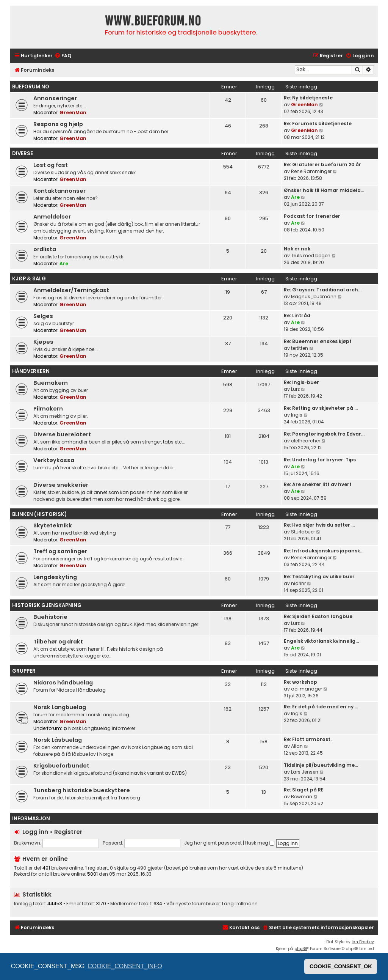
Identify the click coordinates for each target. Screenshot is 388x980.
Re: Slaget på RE (304, 790)
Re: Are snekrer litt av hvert (318, 484)
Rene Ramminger (311, 171)
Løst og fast (51, 165)
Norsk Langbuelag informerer (99, 728)
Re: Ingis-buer (301, 382)
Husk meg (260, 843)
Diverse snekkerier (61, 485)
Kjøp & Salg (29, 279)
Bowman (302, 797)
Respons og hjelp (58, 124)
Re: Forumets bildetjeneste (318, 123)
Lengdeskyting (55, 577)
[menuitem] (63, 56)
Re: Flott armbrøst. (308, 739)
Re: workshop (300, 682)
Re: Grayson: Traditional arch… (323, 290)
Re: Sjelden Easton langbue (318, 616)
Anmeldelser (52, 217)
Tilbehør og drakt (58, 642)
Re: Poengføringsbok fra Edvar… (324, 434)
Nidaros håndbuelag (63, 683)
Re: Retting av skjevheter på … (321, 408)
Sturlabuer (303, 532)
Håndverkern (31, 371)
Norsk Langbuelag (60, 707)
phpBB (301, 949)
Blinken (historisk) (39, 514)
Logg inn (35, 832)
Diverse (23, 153)
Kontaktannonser (59, 191)
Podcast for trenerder (312, 216)
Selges (43, 316)
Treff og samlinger (60, 551)
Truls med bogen (311, 256)
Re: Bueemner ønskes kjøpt (318, 341)
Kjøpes (43, 342)
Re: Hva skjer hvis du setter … (319, 525)
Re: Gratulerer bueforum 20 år (322, 164)
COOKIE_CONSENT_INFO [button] (125, 966)
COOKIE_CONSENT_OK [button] (341, 966)
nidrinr (298, 583)
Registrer (68, 832)
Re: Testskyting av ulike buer (319, 577)
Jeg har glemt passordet (213, 843)
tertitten (300, 348)
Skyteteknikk (53, 525)
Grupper (24, 671)
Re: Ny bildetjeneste (308, 98)
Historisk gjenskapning (47, 605)
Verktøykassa (54, 460)
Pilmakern (48, 409)
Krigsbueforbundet (61, 766)
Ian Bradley (363, 942)
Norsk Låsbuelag (58, 740)
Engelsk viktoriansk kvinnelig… (321, 641)
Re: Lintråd (297, 315)
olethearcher (306, 441)
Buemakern (51, 383)
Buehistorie (50, 617)
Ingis (297, 415)
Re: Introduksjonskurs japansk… (324, 551)
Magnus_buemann (314, 297)
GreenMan (73, 112)
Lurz (295, 389)
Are (295, 197)
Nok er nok (297, 249)
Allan (297, 746)
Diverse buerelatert (62, 434)
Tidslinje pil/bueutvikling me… (321, 765)
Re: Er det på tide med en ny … (321, 707)
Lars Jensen (305, 772)
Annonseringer (55, 98)
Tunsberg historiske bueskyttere (82, 790)
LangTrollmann (240, 904)
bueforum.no (31, 87)
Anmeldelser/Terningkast (71, 290)
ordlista (45, 249)
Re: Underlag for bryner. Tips (320, 460)
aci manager (307, 689)
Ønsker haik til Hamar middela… (324, 190)
